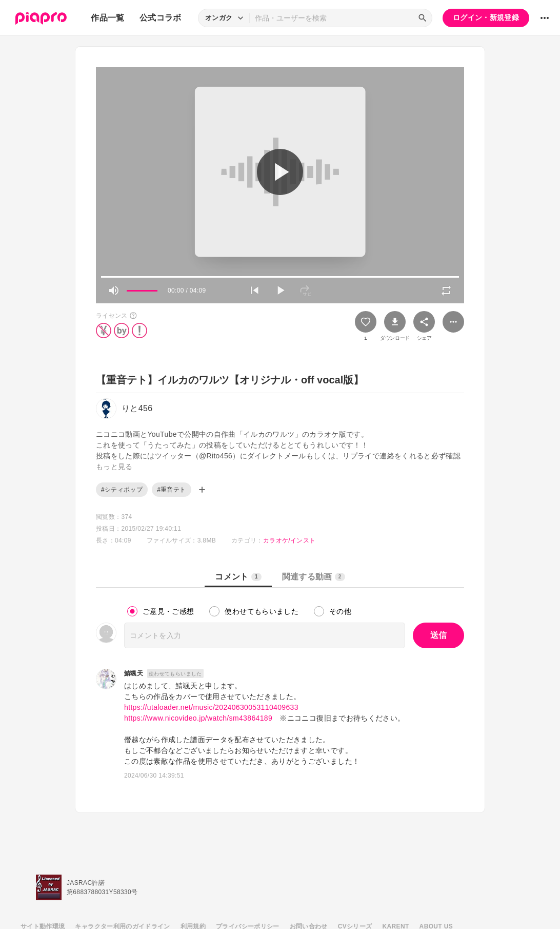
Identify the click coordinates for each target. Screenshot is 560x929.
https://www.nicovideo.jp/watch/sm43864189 (198, 718)
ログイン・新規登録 (486, 17)
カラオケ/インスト (289, 540)
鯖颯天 (134, 673)
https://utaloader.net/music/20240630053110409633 (211, 707)
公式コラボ (161, 18)
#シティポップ (122, 490)
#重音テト (171, 490)
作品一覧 (107, 18)
